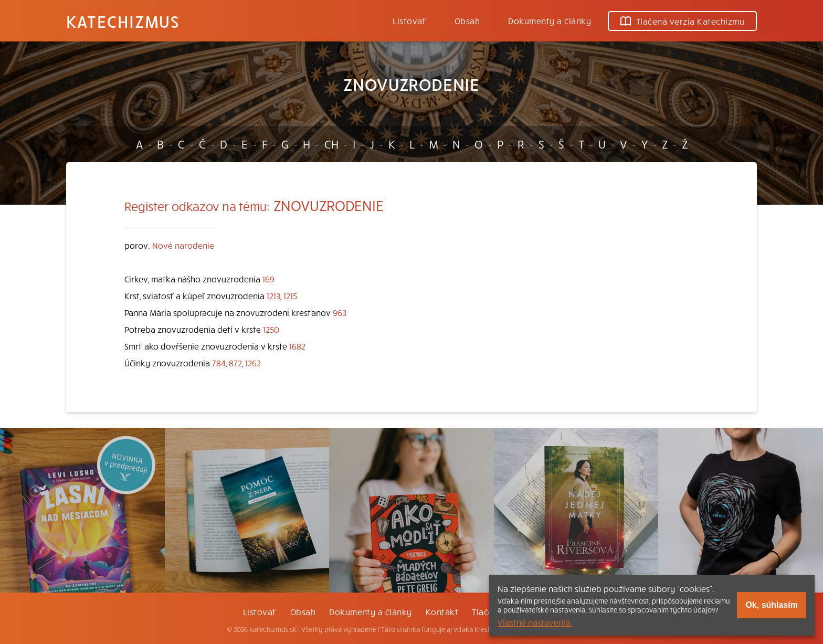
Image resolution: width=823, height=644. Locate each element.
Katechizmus (123, 21)
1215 (290, 295)
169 (268, 279)
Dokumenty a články (550, 20)
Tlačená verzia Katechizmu (682, 21)
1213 (273, 295)
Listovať (409, 20)
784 (219, 363)
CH (331, 144)
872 (235, 363)
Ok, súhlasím (772, 605)
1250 (271, 329)
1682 (297, 346)
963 (340, 312)
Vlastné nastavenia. (535, 622)
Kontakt (442, 611)
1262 (253, 363)
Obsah (467, 20)
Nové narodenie (183, 245)
